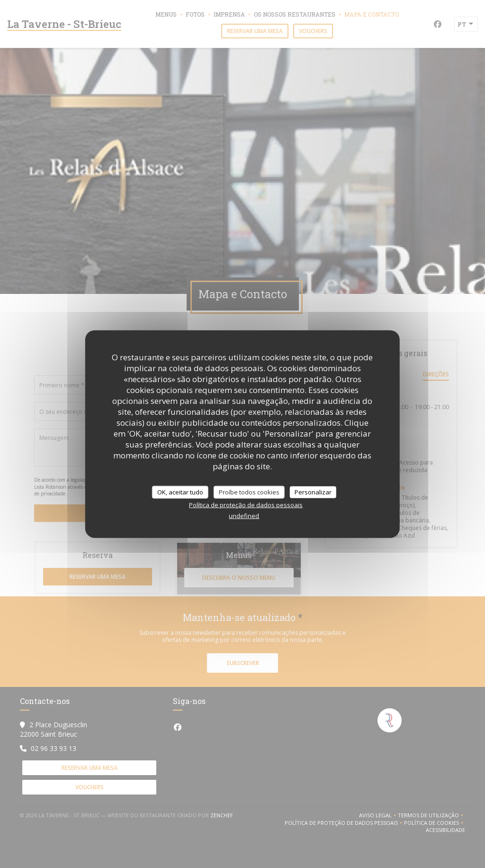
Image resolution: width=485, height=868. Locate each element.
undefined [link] (244, 516)
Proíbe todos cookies (249, 492)
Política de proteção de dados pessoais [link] (246, 505)
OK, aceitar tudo (180, 492)
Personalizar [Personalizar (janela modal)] (313, 492)
